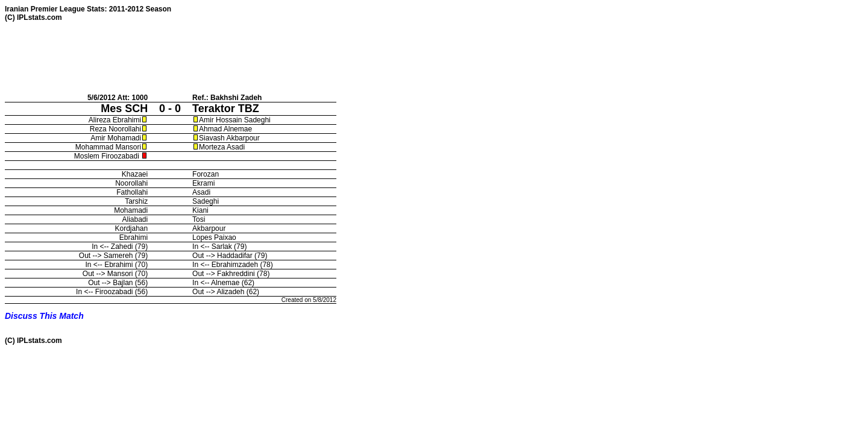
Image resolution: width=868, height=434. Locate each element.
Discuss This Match (44, 316)
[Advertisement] (224, 57)
